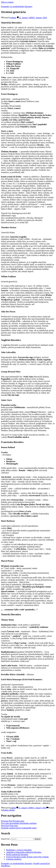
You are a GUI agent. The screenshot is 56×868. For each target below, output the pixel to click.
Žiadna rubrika (9, 810)
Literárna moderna (14, 859)
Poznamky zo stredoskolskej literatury (17, 6)
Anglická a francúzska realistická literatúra (24, 852)
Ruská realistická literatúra (17, 854)
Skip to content (7, 2)
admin (14, 18)
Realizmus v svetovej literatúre (19, 850)
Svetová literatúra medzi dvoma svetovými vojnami (27, 857)
